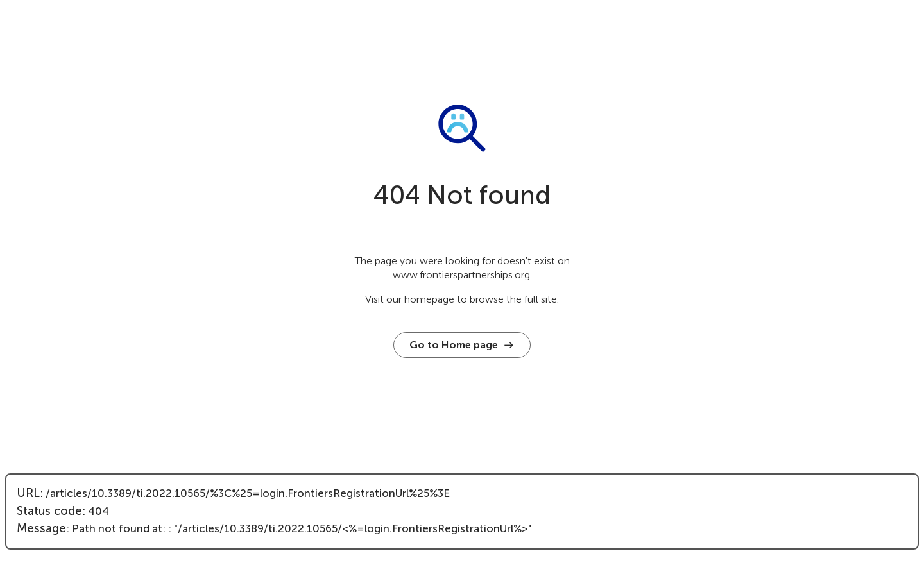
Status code (49, 511)
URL (28, 493)
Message (41, 528)
